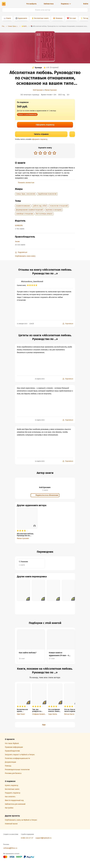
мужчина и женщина (54, 210)
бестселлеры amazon (44, 214)
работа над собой (40, 206)
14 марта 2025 (40, 420)
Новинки (59, 18)
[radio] (36, 153)
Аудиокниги (22, 18)
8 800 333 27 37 (27, 838)
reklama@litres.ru (10, 848)
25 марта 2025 (40, 379)
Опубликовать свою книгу (25, 256)
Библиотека (49, 4)
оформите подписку (40, 139)
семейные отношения (24, 214)
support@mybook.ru (43, 838)
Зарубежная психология (47, 194)
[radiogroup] (45, 153)
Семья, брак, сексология (25, 194)
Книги (8, 18)
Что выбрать (31, 4)
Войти (86, 4)
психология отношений (59, 206)
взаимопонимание (23, 206)
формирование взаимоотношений (29, 210)
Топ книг (73, 18)
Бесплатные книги (41, 18)
